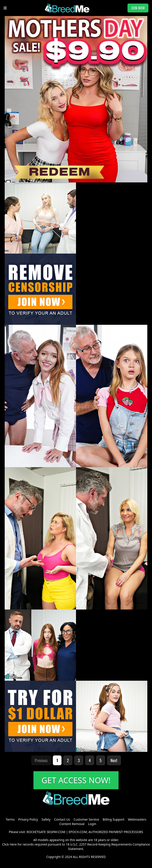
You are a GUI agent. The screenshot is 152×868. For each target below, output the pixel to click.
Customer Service (86, 819)
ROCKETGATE (36, 832)
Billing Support (114, 819)
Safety (46, 819)
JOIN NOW (138, 8)
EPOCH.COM (78, 832)
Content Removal (72, 824)
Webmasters (137, 819)
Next (114, 760)
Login (92, 824)
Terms (10, 819)
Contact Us (62, 819)
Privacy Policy (28, 819)
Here (13, 844)
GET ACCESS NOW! (76, 780)
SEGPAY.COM (56, 832)
